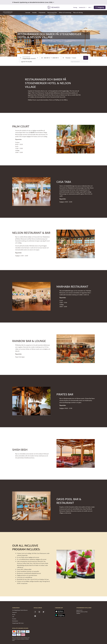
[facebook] (35, 612)
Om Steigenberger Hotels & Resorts (20, 610)
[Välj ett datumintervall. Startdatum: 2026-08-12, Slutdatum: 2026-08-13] (50, 58)
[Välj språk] (83, 7)
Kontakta (14, 619)
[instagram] (39, 612)
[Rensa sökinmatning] (38, 58)
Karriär (14, 615)
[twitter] (43, 612)
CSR (13, 617)
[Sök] (86, 58)
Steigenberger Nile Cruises (18, 623)
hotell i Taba (66, 91)
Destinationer (15, 621)
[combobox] (29, 58)
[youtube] (35, 616)
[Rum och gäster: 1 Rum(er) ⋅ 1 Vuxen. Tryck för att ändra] (72, 58)
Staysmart (14, 612)
